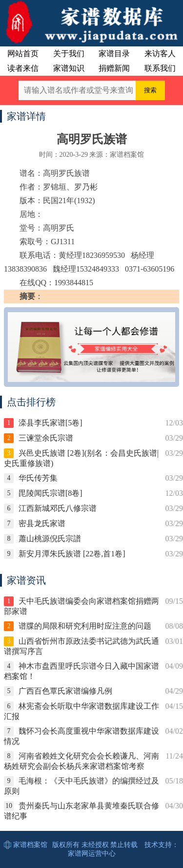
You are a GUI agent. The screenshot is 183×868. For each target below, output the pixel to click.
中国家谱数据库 (91, 22)
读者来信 (23, 68)
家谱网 (78, 854)
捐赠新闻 (114, 68)
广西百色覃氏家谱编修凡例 (65, 691)
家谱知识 (69, 68)
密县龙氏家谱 (42, 523)
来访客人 (160, 53)
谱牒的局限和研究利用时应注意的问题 (85, 626)
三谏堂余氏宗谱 (46, 438)
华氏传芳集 (38, 478)
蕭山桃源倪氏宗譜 (50, 539)
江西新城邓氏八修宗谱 (58, 508)
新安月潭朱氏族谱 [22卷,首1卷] (72, 554)
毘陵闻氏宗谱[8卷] (51, 493)
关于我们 (69, 53)
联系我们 (160, 68)
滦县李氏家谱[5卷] (51, 423)
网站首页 (23, 53)
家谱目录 (114, 53)
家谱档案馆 (30, 845)
